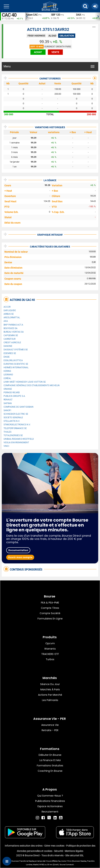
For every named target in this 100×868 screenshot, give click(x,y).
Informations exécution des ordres (24, 846)
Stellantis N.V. (12, 421)
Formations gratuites (50, 766)
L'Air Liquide (10, 310)
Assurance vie (50, 725)
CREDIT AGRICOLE (12, 343)
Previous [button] (27, 16)
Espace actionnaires (50, 806)
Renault (8, 400)
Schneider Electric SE (16, 414)
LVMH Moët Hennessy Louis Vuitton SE (25, 382)
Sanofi (7, 410)
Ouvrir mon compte (20, 557)
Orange (8, 389)
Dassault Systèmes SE (16, 350)
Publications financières (50, 801)
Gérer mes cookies (54, 846)
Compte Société (50, 613)
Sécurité (59, 851)
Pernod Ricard (12, 393)
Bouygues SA (10, 328)
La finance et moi (50, 760)
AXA (6, 321)
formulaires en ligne (50, 619)
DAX (79, 15)
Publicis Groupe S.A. (15, 396)
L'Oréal (7, 378)
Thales (7, 432)
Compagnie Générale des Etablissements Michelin (32, 385)
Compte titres (50, 608)
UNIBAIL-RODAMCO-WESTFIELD (19, 439)
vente (55, 52)
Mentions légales (74, 851)
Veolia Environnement (16, 443)
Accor (7, 307)
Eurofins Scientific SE (16, 364)
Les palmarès (50, 700)
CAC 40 (9, 15)
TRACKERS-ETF (50, 654)
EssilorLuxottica (13, 360)
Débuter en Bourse (50, 755)
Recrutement (50, 812)
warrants (50, 649)
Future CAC (32, 15)
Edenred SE (10, 353)
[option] (38, 16)
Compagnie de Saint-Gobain (19, 407)
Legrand (8, 375)
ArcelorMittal (12, 318)
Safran (8, 403)
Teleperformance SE (15, 428)
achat (38, 52)
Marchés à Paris (50, 689)
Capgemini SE (11, 335)
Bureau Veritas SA (14, 332)
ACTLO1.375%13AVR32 (48, 30)
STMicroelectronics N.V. (17, 425)
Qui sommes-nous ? (50, 796)
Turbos (50, 659)
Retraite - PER (50, 730)
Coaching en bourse (50, 771)
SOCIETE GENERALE (13, 418)
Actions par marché (50, 695)
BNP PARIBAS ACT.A (13, 325)
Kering (7, 371)
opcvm (50, 643)
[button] (85, 6)
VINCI (6, 446)
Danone (8, 346)
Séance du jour (50, 684)
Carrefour (10, 339)
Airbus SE (9, 314)
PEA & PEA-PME (50, 603)
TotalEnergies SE (13, 435)
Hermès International (16, 368)
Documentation (18, 550)
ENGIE (7, 357)
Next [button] (98, 16)
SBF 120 (56, 15)
